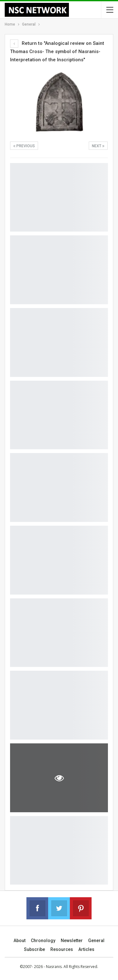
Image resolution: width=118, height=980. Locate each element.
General (96, 941)
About (20, 941)
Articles (86, 949)
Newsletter (72, 941)
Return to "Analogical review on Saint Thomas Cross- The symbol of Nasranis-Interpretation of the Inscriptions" (57, 51)
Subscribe (34, 949)
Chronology (43, 941)
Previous (24, 146)
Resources (62, 949)
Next (98, 146)
